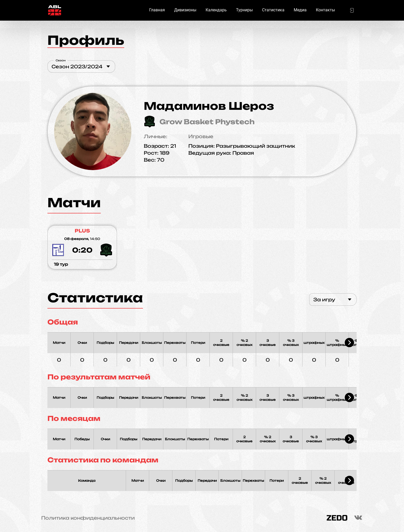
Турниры (244, 10)
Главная (157, 10)
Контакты (325, 10)
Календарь (216, 10)
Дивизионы (185, 10)
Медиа (300, 10)
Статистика (273, 10)
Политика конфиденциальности (88, 518)
